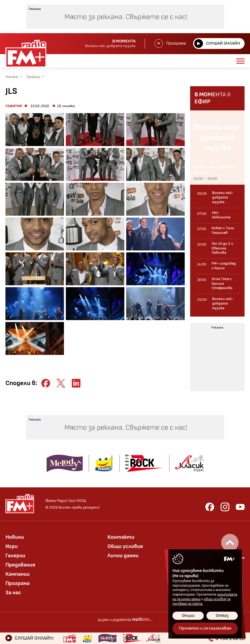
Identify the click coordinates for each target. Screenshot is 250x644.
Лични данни (123, 556)
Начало (12, 77)
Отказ (222, 616)
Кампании (18, 574)
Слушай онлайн (217, 44)
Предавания (20, 565)
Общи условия (125, 546)
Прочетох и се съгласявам (205, 628)
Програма (170, 44)
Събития (14, 106)
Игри (12, 546)
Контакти (121, 537)
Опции (188, 616)
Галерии (33, 77)
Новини (15, 537)
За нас (13, 593)
